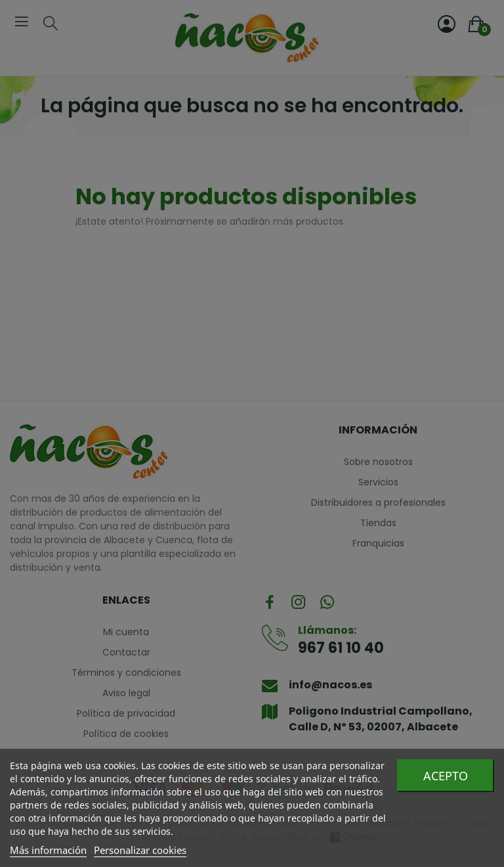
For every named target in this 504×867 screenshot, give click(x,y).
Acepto (446, 776)
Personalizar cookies (140, 850)
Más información (48, 850)
